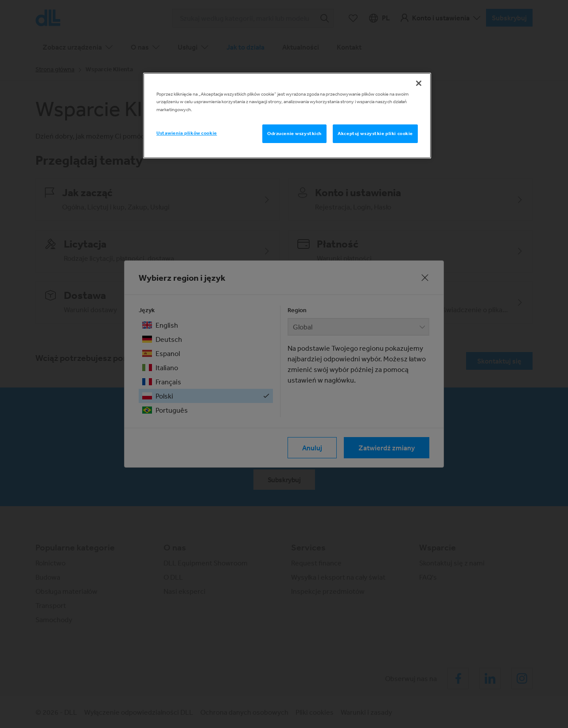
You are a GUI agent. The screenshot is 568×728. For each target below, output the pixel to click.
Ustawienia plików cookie (187, 133)
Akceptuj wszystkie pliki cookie (375, 133)
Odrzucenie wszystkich (294, 133)
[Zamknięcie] (419, 83)
